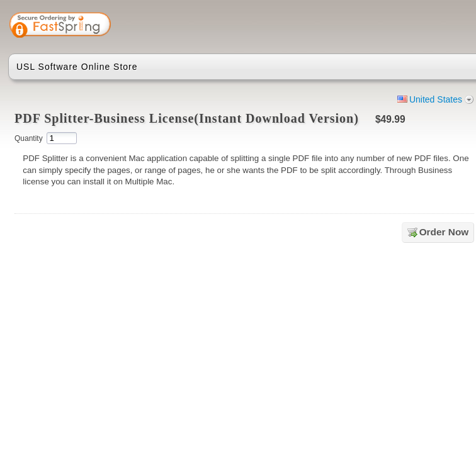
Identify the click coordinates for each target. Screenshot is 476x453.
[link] (425, 26)
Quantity (29, 138)
